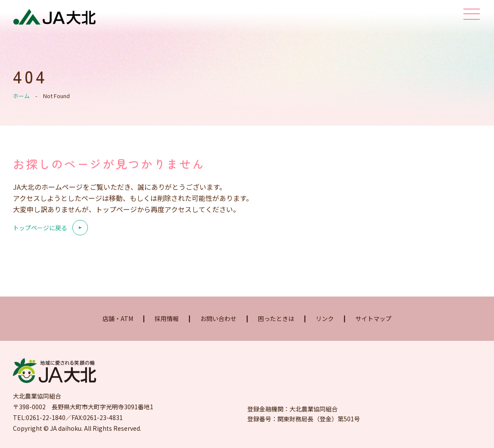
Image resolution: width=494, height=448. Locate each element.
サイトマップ (373, 318)
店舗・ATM (118, 318)
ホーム (21, 96)
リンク (325, 318)
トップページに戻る (40, 228)
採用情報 (167, 318)
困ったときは (276, 318)
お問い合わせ (218, 318)
